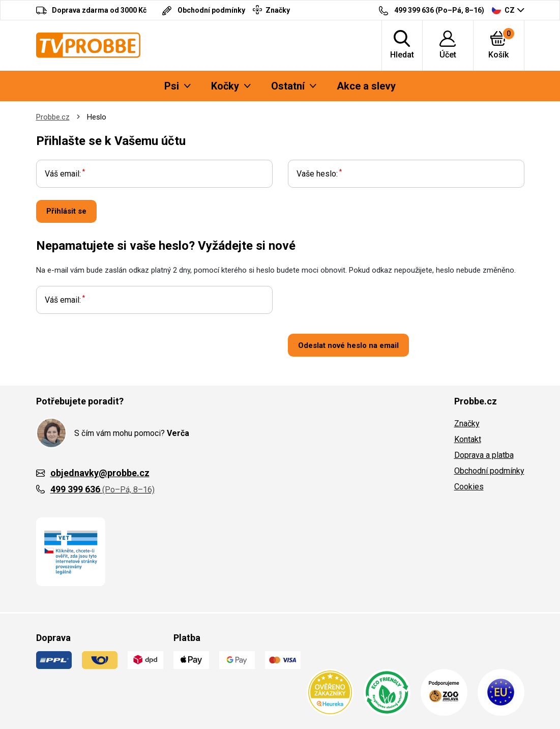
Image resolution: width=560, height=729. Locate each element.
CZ (503, 10)
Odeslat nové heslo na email (348, 345)
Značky (467, 424)
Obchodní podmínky (489, 471)
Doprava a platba (484, 455)
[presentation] (365, 306)
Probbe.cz (53, 117)
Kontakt (468, 439)
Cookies (469, 487)
